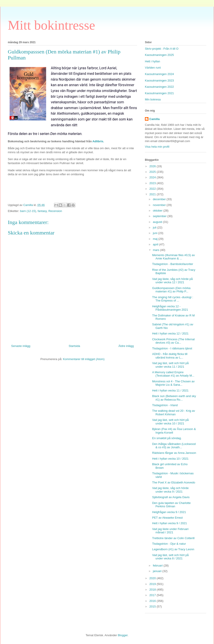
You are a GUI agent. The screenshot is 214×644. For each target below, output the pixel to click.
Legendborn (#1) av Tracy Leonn (173, 549)
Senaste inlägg (21, 346)
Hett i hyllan (152, 61)
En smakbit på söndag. (167, 438)
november (160, 205)
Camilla (154, 119)
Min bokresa (153, 99)
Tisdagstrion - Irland (165, 405)
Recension (55, 211)
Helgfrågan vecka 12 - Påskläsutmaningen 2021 (170, 308)
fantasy (42, 211)
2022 (153, 189)
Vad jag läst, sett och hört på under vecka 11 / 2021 (170, 365)
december (160, 199)
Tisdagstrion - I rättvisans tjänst (172, 348)
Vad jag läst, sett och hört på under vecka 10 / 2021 (170, 422)
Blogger (123, 635)
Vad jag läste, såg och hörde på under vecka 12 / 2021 (172, 281)
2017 (153, 595)
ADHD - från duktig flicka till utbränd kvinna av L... (170, 356)
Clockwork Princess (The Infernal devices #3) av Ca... (173, 341)
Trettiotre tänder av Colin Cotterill (173, 538)
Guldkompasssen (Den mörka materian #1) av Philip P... (171, 290)
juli (155, 227)
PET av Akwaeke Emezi (167, 518)
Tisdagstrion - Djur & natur (169, 544)
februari (158, 566)
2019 (153, 584)
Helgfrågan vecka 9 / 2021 (169, 512)
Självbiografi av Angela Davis (171, 497)
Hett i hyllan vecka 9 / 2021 (169, 523)
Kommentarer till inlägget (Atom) (84, 359)
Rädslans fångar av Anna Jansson (174, 453)
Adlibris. (98, 141)
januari (158, 571)
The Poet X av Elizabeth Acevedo (174, 482)
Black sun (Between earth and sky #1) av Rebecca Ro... (174, 398)
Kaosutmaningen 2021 (159, 93)
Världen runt (153, 68)
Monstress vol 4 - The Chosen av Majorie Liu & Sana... (173, 383)
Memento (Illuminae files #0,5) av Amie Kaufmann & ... (173, 257)
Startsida (74, 346)
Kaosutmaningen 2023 (159, 80)
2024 (153, 177)
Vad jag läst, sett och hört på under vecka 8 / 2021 (170, 557)
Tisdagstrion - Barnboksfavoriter (173, 264)
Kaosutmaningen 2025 (159, 55)
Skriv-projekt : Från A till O (162, 49)
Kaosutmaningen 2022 (159, 87)
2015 (153, 606)
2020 (153, 578)
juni (156, 233)
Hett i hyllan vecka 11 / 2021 (170, 390)
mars (157, 250)
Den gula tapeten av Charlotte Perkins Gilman (171, 505)
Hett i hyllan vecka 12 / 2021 (170, 333)
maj (156, 239)
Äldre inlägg (126, 346)
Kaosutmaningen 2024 (159, 74)
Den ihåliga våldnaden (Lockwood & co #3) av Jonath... (174, 446)
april (156, 244)
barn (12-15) (28, 211)
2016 (153, 601)
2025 (153, 172)
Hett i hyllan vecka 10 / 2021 (170, 459)
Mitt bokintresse (51, 25)
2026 (153, 166)
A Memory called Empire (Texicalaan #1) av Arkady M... (173, 374)
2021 (153, 194)
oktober (158, 211)
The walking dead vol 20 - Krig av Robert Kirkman (173, 413)
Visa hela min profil (157, 147)
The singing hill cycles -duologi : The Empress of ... (173, 299)
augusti (158, 222)
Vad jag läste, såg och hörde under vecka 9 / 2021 (170, 490)
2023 (153, 183)
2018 (153, 590)
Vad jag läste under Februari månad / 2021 (170, 531)
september (160, 216)
